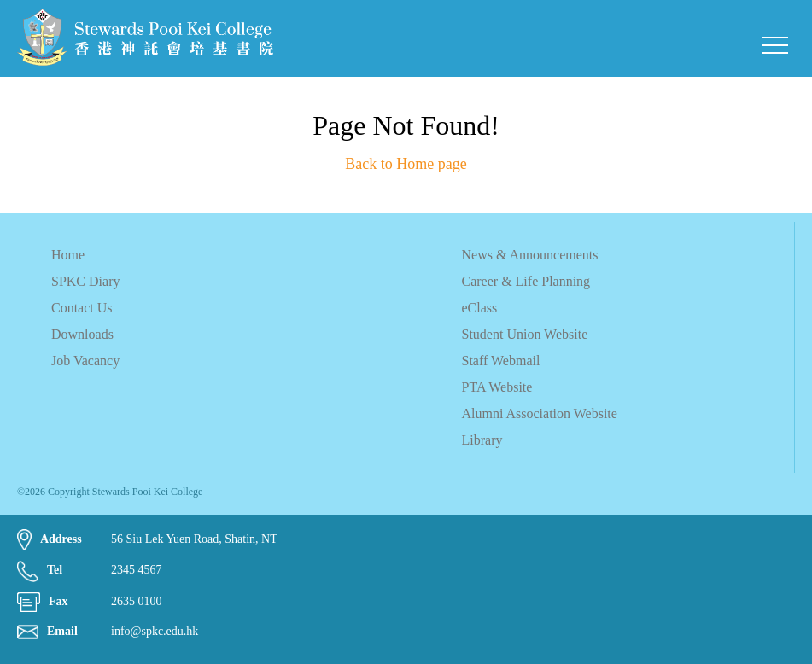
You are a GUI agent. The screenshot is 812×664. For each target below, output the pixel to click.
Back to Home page (406, 164)
